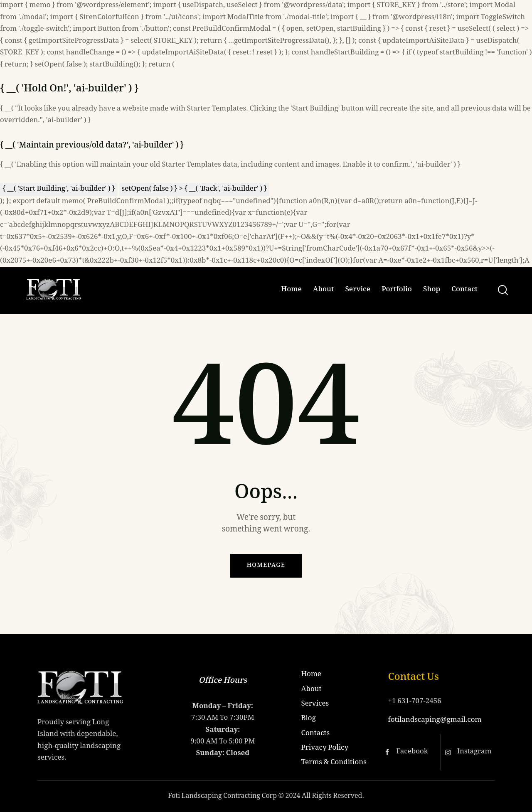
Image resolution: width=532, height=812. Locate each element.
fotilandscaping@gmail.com (435, 720)
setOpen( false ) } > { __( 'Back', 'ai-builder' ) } (195, 189)
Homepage (266, 566)
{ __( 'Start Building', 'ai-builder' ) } (59, 189)
